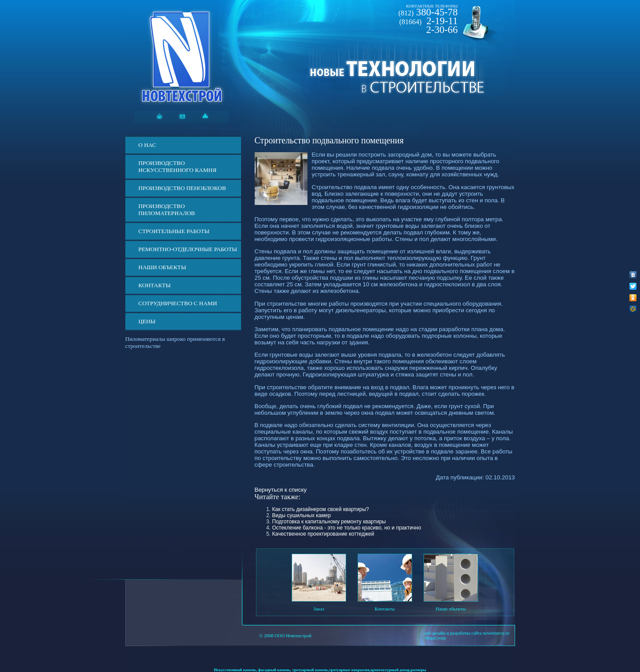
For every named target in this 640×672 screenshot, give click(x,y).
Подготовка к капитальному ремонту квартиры (329, 522)
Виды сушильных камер (302, 515)
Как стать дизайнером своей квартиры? (321, 509)
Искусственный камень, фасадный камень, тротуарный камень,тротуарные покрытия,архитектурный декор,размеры (320, 670)
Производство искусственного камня (178, 166)
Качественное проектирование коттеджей (323, 534)
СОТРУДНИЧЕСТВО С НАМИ (178, 303)
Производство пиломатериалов (167, 210)
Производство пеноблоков (182, 188)
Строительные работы (174, 231)
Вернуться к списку (281, 490)
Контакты (155, 285)
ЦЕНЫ (147, 321)
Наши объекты (163, 267)
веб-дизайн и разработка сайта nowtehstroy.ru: (468, 633)
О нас (147, 145)
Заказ (319, 609)
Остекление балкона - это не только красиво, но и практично (347, 528)
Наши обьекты (450, 609)
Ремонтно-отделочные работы (188, 249)
